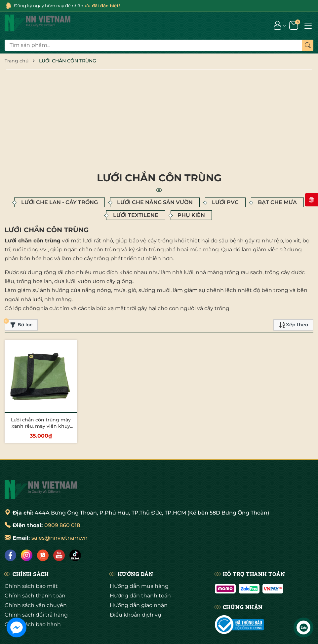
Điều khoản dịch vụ (136, 594)
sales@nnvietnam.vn (60, 517)
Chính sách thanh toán (35, 575)
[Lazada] (59, 535)
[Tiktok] (75, 535)
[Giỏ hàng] (294, 25)
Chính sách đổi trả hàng (36, 594)
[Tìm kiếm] (308, 46)
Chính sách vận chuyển (36, 585)
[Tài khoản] (278, 25)
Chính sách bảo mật (31, 566)
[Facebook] (10, 535)
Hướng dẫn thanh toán (140, 575)
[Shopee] (43, 535)
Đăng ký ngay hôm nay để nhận (71, 6)
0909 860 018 (62, 505)
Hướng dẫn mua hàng (139, 566)
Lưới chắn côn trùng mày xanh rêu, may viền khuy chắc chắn (41, 405)
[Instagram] (27, 535)
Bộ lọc (19, 303)
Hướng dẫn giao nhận (139, 585)
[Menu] (308, 25)
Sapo (199, 636)
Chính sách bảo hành (33, 604)
